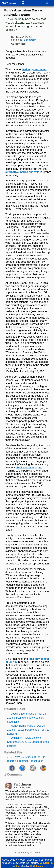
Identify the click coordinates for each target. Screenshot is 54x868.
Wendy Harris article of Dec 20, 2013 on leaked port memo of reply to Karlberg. (28, 730)
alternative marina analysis (22, 172)
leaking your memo (34, 69)
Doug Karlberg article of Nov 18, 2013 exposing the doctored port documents (27, 718)
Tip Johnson (22, 785)
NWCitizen (9, 3)
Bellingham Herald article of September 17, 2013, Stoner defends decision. (28, 742)
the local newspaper (29, 467)
